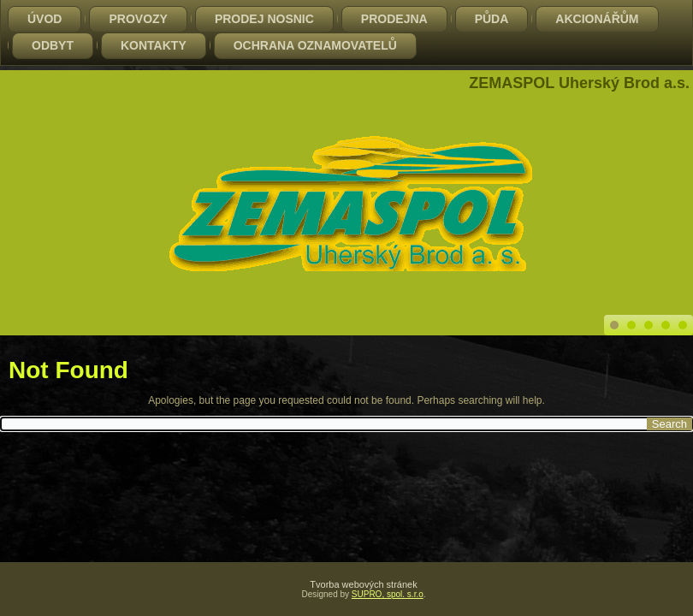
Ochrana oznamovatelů (315, 45)
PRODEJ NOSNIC (264, 19)
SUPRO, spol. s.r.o (388, 594)
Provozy (138, 19)
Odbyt (53, 45)
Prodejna (394, 19)
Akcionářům (597, 19)
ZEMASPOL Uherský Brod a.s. (579, 83)
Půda (492, 19)
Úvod (44, 19)
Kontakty (154, 45)
